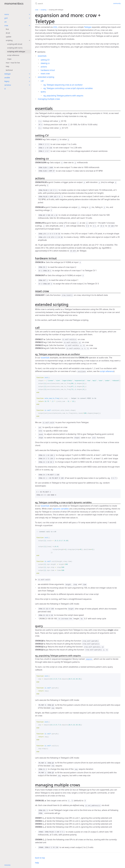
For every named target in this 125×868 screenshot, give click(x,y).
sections (41, 52)
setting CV (45, 60)
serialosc (8, 85)
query (43, 92)
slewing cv (45, 63)
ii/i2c (55, 27)
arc (6, 22)
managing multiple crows (49, 99)
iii (5, 89)
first (7, 29)
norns (7, 14)
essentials (42, 56)
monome (7, 865)
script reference (13, 55)
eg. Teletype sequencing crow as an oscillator (63, 85)
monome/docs (14, 3)
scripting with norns (15, 48)
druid (8, 33)
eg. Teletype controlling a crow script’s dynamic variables (68, 88)
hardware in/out (48, 70)
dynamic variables (61, 509)
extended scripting (46, 77)
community (117, 3)
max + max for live (13, 63)
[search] (62, 3)
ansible (7, 78)
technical (9, 70)
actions (44, 67)
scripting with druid (15, 44)
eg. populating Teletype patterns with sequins (63, 96)
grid (6, 18)
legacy (7, 81)
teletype (7, 74)
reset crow (45, 74)
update (9, 37)
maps (9, 59)
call (42, 81)
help (7, 66)
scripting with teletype (16, 52)
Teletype (88, 27)
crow (6, 25)
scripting (9, 40)
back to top (40, 858)
